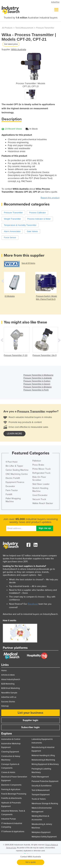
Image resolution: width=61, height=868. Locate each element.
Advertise (55, 2)
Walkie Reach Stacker (43, 503)
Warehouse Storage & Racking (45, 804)
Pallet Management (40, 777)
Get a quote (31, 862)
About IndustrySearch (11, 679)
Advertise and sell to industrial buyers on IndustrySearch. (30, 614)
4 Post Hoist (11, 462)
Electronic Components (11, 785)
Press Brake (38, 465)
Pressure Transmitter (45, 28)
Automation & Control (11, 739)
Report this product (50, 198)
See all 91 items (28, 263)
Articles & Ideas (8, 675)
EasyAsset (33, 604)
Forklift (9, 494)
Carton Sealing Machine (17, 470)
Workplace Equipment (41, 832)
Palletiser (37, 461)
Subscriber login (30, 727)
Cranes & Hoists (8, 772)
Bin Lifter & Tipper (14, 466)
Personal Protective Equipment (45, 781)
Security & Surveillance (42, 786)
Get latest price (11, 44)
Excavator (10, 486)
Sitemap (5, 706)
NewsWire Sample (9, 693)
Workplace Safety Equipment (44, 837)
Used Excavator (40, 495)
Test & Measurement (24, 28)
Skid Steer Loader (41, 484)
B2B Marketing (8, 684)
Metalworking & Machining (43, 760)
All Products (7, 28)
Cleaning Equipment (10, 752)
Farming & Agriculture (11, 789)
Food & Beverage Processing (14, 794)
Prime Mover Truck (41, 469)
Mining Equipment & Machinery (45, 764)
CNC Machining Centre (17, 474)
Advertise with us (9, 697)
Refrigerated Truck (41, 473)
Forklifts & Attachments (11, 798)
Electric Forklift (13, 478)
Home (4, 671)
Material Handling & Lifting (43, 755)
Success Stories (8, 702)
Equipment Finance (15, 482)
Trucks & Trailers (39, 799)
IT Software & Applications (13, 832)
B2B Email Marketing (10, 688)
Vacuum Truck (39, 499)
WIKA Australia (19, 49)
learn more (14, 434)
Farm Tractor (12, 490)
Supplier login (30, 720)
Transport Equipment (41, 795)
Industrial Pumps (9, 819)
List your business (30, 713)
